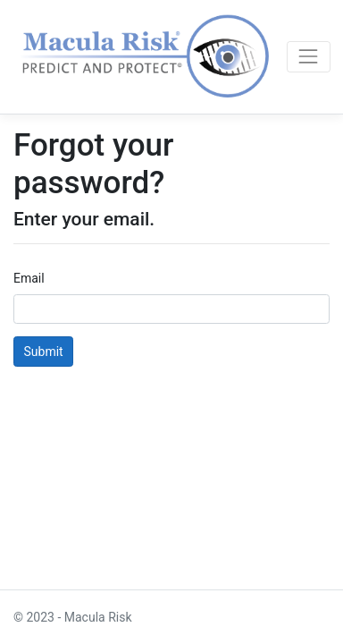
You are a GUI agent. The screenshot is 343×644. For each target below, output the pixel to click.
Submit (44, 352)
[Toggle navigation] (309, 57)
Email (29, 278)
